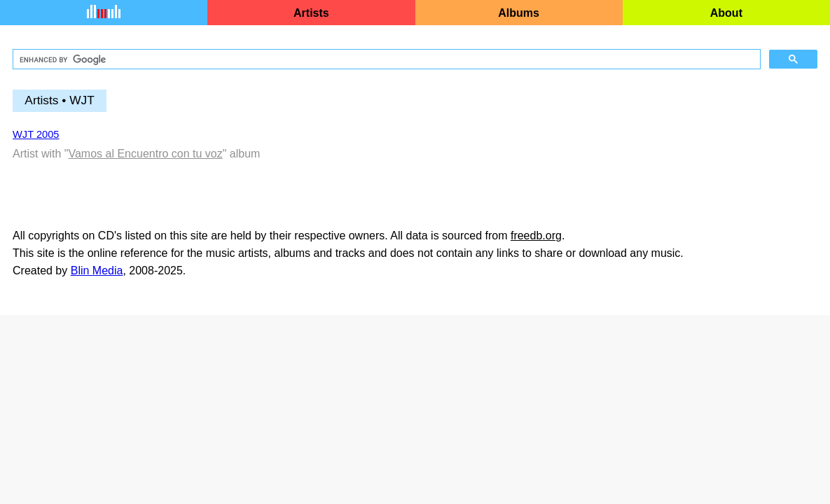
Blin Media (97, 271)
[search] (385, 59)
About (726, 13)
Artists (311, 13)
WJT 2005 (36, 134)
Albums (519, 13)
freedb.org (536, 236)
